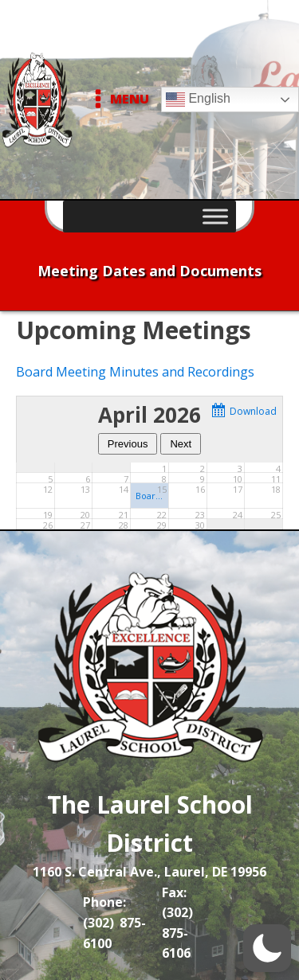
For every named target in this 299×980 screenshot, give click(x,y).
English (198, 100)
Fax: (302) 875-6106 (177, 923)
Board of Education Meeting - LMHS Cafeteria (149, 496)
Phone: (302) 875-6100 (114, 922)
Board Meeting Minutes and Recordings (135, 372)
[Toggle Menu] (215, 216)
